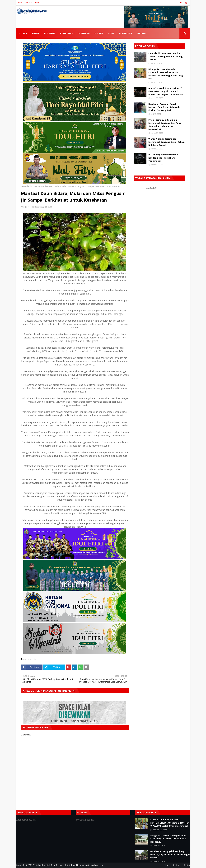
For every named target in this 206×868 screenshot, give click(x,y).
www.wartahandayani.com (92, 865)
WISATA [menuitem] (23, 33)
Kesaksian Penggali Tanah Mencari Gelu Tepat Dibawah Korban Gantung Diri (164, 107)
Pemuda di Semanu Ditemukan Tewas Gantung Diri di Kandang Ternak (166, 56)
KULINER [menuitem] (99, 33)
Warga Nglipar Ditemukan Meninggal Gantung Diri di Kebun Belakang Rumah (166, 142)
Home (19, 3)
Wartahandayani (40, 865)
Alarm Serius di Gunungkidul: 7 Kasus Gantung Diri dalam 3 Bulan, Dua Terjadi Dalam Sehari (166, 91)
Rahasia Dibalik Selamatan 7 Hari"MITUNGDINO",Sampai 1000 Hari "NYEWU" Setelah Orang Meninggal (170, 823)
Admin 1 (27, 207)
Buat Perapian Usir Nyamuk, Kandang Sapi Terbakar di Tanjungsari (163, 158)
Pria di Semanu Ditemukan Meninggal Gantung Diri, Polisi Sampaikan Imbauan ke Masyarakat (165, 125)
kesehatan (35, 186)
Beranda (25, 186)
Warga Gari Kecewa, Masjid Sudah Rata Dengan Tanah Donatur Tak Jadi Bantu (168, 839)
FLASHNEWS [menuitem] (126, 33)
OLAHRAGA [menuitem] (84, 33)
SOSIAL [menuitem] (35, 33)
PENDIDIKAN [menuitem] (67, 33)
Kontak (38, 3)
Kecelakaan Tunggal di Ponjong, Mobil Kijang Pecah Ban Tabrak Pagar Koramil (170, 854)
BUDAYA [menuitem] (141, 33)
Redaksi (28, 3)
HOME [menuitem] (111, 33)
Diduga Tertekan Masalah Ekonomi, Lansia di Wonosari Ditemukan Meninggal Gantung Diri (166, 74)
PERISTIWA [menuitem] (50, 33)
